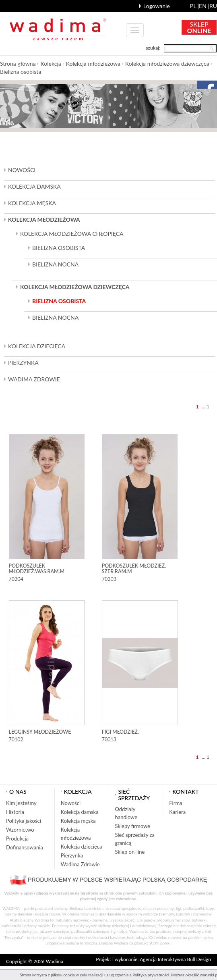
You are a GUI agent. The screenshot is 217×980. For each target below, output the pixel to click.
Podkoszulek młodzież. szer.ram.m (134, 569)
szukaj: (153, 48)
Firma (176, 803)
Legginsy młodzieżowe (40, 732)
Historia (15, 812)
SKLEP (199, 27)
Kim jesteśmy (21, 803)
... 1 (206, 407)
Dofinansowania (25, 847)
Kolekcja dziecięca (82, 847)
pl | (194, 6)
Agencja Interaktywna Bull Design (175, 959)
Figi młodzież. (120, 732)
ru (213, 6)
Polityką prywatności (151, 975)
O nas (18, 792)
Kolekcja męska (78, 821)
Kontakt (185, 792)
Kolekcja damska (80, 812)
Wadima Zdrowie (34, 379)
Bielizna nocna (55, 264)
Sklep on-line (130, 852)
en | (204, 6)
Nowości (22, 170)
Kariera (177, 812)
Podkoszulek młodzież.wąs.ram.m (37, 569)
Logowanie (157, 6)
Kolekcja (51, 63)
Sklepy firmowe (133, 826)
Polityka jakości (24, 821)
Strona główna (18, 63)
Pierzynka (23, 363)
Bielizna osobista (21, 72)
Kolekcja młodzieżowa (93, 63)
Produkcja (17, 839)
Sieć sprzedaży (134, 795)
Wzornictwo (20, 830)
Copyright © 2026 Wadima (35, 961)
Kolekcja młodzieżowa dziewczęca (167, 63)
